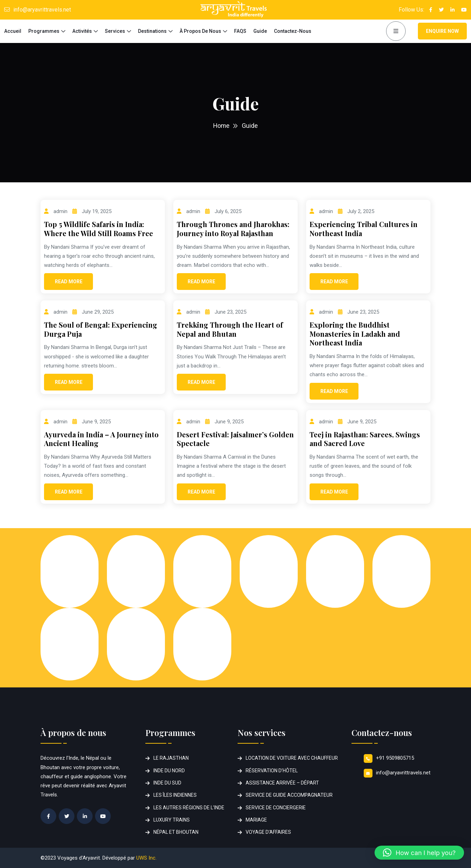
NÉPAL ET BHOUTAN (176, 832)
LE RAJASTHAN (171, 758)
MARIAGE (256, 820)
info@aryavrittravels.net (42, 10)
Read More (69, 282)
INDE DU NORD (169, 771)
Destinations (152, 31)
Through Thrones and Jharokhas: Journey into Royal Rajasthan (233, 229)
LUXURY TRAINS (172, 820)
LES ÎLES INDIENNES (175, 795)
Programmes (44, 31)
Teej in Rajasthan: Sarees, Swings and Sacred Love (365, 439)
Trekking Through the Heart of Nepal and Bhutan (230, 329)
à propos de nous (200, 31)
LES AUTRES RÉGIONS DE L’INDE (189, 808)
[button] (419, 853)
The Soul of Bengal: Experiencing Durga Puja (101, 329)
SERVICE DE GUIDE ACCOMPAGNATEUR (289, 795)
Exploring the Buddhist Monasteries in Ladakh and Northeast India (355, 334)
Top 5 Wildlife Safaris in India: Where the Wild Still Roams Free (99, 229)
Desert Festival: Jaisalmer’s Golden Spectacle (235, 439)
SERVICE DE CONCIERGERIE (276, 808)
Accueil (13, 31)
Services (115, 31)
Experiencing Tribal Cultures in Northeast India (364, 229)
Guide (260, 31)
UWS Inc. (146, 858)
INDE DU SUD (167, 783)
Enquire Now (442, 31)
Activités (82, 31)
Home (221, 126)
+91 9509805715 (395, 758)
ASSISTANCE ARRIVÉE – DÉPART (282, 783)
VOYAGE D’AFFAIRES (268, 832)
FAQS (240, 31)
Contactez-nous (293, 31)
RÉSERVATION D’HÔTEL (272, 771)
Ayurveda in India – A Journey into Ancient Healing (101, 439)
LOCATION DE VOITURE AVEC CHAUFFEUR (292, 758)
